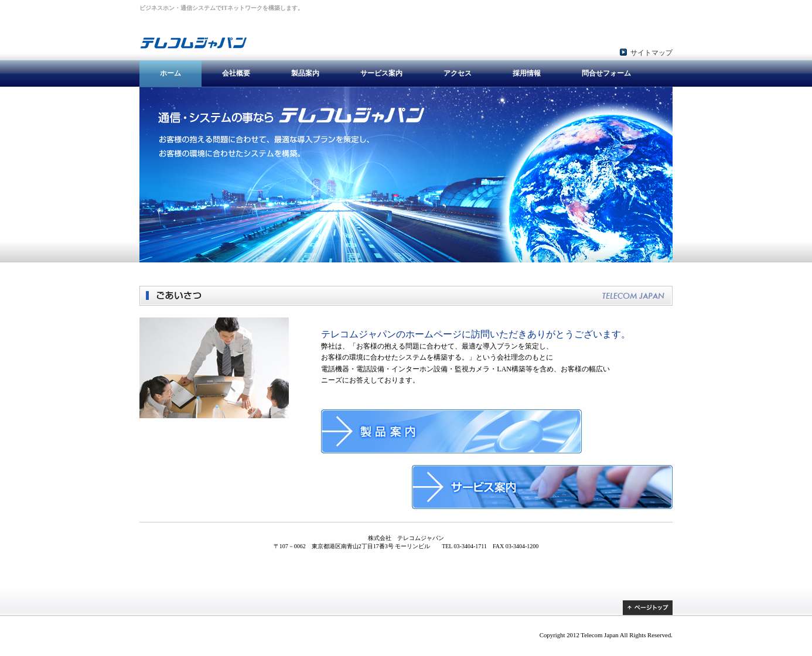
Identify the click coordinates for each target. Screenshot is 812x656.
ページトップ (648, 608)
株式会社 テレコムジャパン (213, 36)
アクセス (458, 73)
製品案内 (305, 73)
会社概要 (236, 73)
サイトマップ (651, 53)
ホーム (170, 73)
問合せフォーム (606, 73)
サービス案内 (381, 73)
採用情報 (527, 73)
